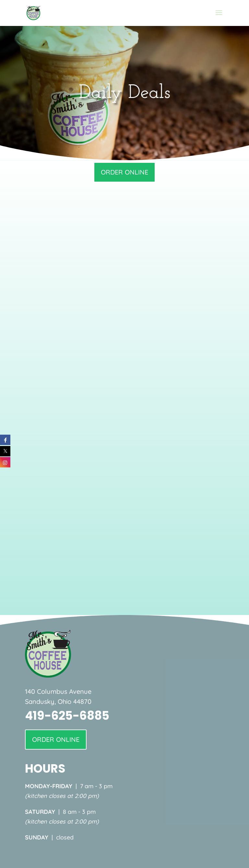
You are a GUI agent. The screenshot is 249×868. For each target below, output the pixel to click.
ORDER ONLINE (124, 172)
